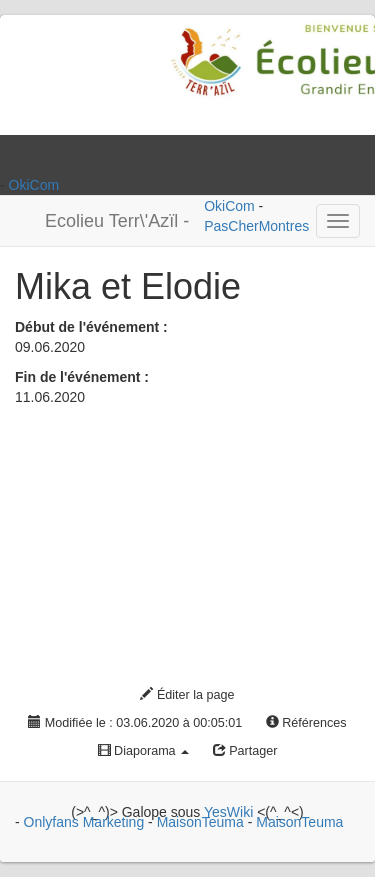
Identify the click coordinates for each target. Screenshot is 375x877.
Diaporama (144, 751)
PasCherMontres (256, 226)
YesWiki (228, 812)
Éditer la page (187, 695)
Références (306, 723)
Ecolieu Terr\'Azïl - (117, 221)
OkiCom (34, 185)
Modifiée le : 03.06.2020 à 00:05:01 (135, 723)
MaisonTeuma (202, 822)
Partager (245, 751)
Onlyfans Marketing (86, 822)
